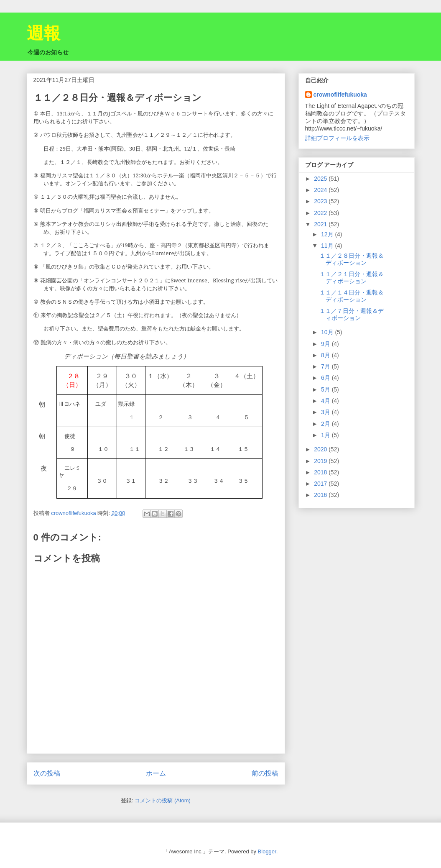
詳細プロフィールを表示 (337, 138)
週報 (43, 33)
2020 (321, 449)
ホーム (156, 773)
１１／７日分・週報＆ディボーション (352, 314)
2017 (321, 484)
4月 (326, 401)
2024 (321, 190)
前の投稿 (265, 773)
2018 (321, 472)
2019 (321, 461)
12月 (328, 234)
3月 (326, 412)
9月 (326, 344)
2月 (326, 424)
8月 (326, 355)
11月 (328, 246)
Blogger (267, 851)
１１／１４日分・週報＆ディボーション (352, 296)
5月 (326, 389)
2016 (321, 495)
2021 (321, 224)
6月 (326, 378)
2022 (321, 213)
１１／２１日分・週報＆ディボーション (352, 278)
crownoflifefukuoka (340, 95)
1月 (326, 435)
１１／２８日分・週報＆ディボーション (352, 259)
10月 (328, 332)
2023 (321, 201)
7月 (326, 366)
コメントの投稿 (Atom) (163, 800)
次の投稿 (47, 773)
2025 (321, 179)
